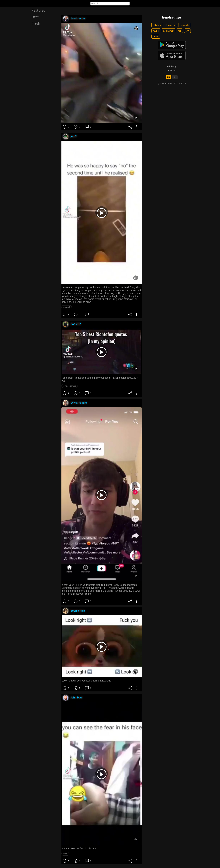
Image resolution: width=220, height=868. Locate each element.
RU (175, 77)
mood (156, 36)
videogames (171, 25)
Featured (39, 10)
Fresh (36, 23)
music (156, 31)
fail (180, 31)
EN (169, 77)
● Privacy (172, 66)
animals (185, 25)
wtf (187, 31)
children (157, 25)
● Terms (172, 70)
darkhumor (169, 31)
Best (35, 17)
